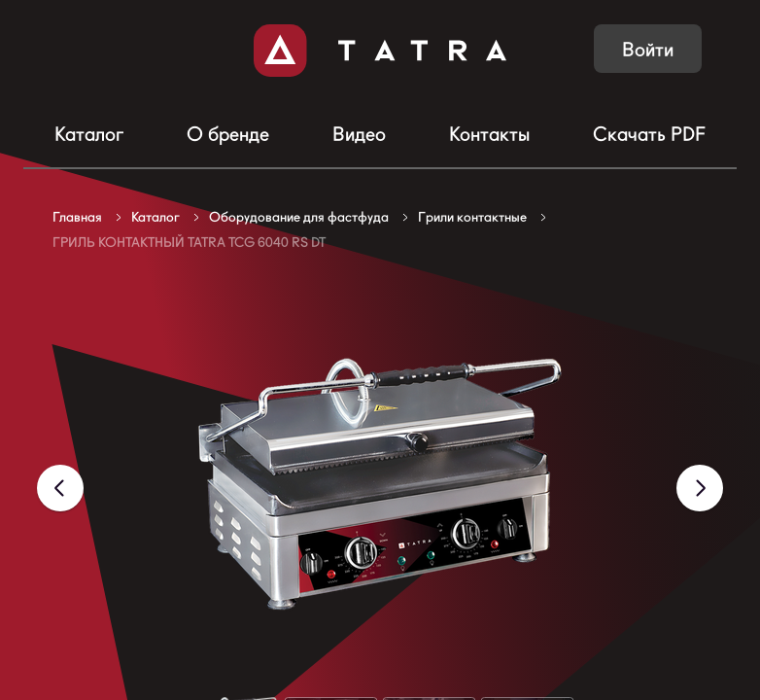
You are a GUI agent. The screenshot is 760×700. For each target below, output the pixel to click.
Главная (77, 217)
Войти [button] (648, 50)
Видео (359, 134)
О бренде (228, 134)
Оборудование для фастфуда (299, 217)
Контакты (489, 134)
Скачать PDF (649, 134)
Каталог (89, 134)
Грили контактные (472, 217)
